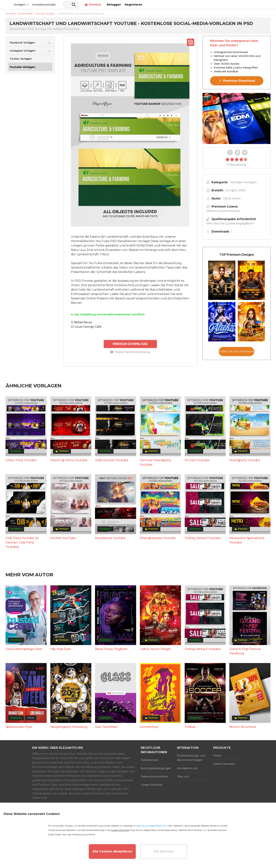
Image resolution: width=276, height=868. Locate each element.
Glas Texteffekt (106, 727)
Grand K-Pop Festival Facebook (245, 651)
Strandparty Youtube (245, 460)
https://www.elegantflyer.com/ (151, 826)
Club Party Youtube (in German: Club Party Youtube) (22, 542)
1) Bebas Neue (81, 322)
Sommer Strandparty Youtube (155, 462)
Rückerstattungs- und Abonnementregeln (191, 758)
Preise (217, 755)
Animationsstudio (72, 5)
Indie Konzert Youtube (112, 460)
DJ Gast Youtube (197, 460)
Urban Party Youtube (21, 460)
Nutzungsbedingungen (156, 768)
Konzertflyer (149, 727)
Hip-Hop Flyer (61, 649)
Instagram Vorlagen (23, 51)
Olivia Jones (232, 198)
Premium (219, 5)
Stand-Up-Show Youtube (69, 460)
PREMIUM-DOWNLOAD (130, 344)
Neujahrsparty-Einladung (69, 727)
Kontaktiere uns (187, 768)
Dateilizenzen (150, 760)
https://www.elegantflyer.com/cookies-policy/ (154, 830)
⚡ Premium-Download (237, 81)
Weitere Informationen (223, 211)
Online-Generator (224, 764)
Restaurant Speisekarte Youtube (247, 540)
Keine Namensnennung (130, 352)
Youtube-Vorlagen (243, 182)
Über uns (183, 776)
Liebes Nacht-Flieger (155, 649)
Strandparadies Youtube (158, 538)
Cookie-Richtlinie (152, 785)
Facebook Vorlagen (22, 43)
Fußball (190, 727)
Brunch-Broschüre (243, 727)
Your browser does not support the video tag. (236, 118)
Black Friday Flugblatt (111, 649)
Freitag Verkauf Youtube (203, 538)
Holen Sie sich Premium (236, 351)
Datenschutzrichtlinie (154, 776)
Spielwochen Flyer (19, 727)
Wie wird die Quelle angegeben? (230, 223)
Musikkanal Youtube (110, 538)
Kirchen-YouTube (63, 538)
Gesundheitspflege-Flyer (24, 649)
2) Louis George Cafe (86, 327)
